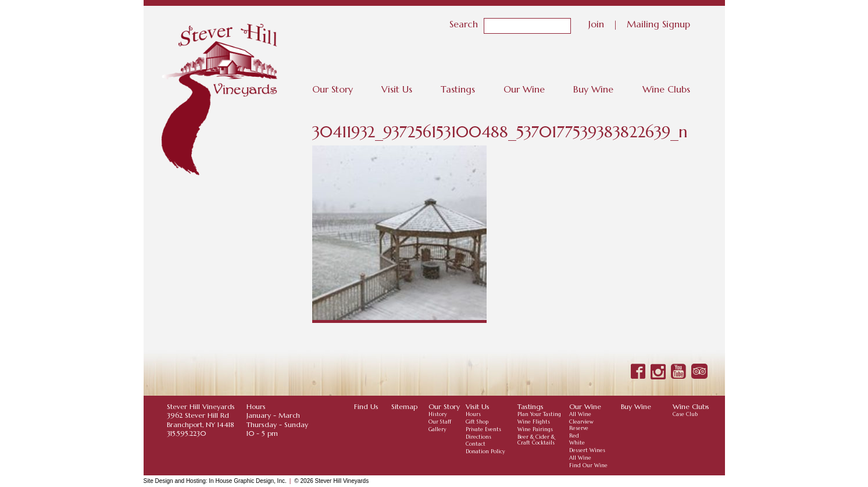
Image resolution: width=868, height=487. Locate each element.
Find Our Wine (588, 465)
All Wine (580, 414)
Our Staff (440, 422)
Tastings (458, 89)
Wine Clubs (666, 89)
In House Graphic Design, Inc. (247, 481)
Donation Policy (485, 452)
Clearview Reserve (581, 425)
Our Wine (524, 89)
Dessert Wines (587, 450)
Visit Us (397, 89)
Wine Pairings (535, 429)
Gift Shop (477, 422)
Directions (478, 437)
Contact (476, 444)
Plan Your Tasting (539, 414)
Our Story (333, 89)
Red (574, 436)
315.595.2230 (186, 433)
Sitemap (404, 406)
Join (596, 23)
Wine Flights (534, 422)
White (577, 443)
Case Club (685, 414)
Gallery (437, 429)
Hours (473, 414)
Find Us (366, 406)
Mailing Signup (658, 23)
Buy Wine (593, 89)
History (438, 414)
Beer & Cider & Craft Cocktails (536, 440)
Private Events (483, 429)
